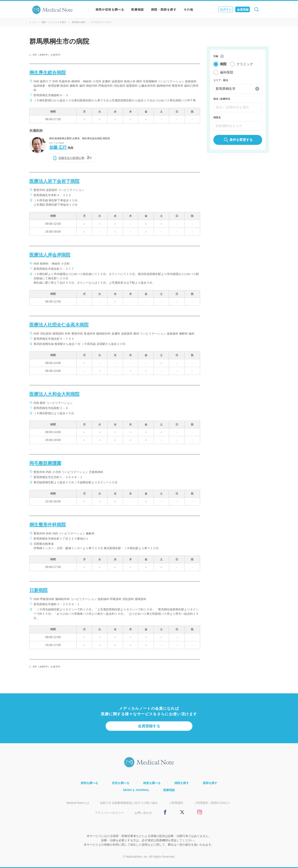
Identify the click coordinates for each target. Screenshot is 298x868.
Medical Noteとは (78, 803)
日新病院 (38, 590)
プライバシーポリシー (109, 813)
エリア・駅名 (221, 80)
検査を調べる (152, 783)
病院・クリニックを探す (54, 22)
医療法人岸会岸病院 (50, 255)
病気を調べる (89, 783)
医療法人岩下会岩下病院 (54, 181)
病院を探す (182, 783)
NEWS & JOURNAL (136, 790)
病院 (223, 64)
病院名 (217, 118)
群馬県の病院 (79, 22)
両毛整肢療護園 (45, 463)
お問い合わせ (143, 813)
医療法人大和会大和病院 (54, 394)
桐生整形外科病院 (48, 525)
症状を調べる (121, 783)
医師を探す (210, 783)
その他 (188, 10)
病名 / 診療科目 (222, 99)
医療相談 (138, 10)
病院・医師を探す (164, 10)
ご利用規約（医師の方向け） (213, 803)
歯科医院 (227, 72)
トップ (33, 22)
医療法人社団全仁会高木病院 (59, 325)
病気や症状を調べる (110, 10)
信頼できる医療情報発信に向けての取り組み (129, 803)
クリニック (245, 64)
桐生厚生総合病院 (48, 73)
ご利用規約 (176, 803)
